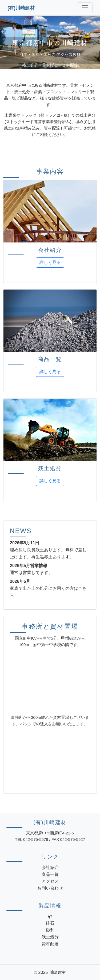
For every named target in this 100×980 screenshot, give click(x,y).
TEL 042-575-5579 (32, 839)
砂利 (50, 930)
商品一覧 (50, 874)
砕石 (50, 923)
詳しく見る (50, 262)
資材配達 (50, 944)
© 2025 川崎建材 (50, 972)
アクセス (50, 881)
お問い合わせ (50, 888)
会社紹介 (50, 867)
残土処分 (50, 937)
